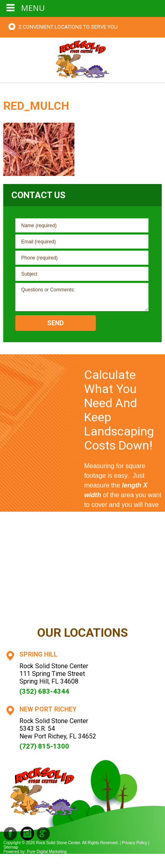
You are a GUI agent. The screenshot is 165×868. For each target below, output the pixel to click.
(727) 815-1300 (44, 746)
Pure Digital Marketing (47, 852)
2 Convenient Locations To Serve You (68, 27)
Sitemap (11, 847)
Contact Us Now (123, 607)
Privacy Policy (135, 843)
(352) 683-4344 (44, 691)
